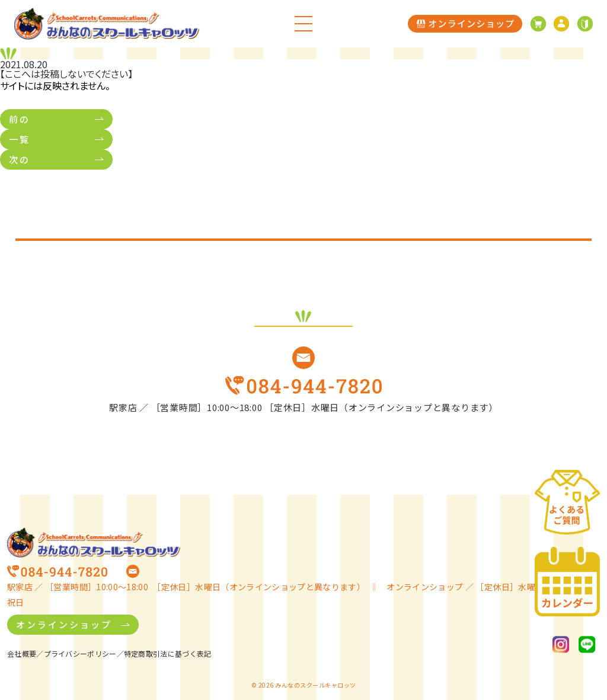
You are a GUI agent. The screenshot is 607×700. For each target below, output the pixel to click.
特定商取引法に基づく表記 (168, 653)
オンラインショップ (64, 624)
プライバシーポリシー (80, 653)
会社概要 (22, 653)
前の (19, 119)
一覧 (20, 139)
